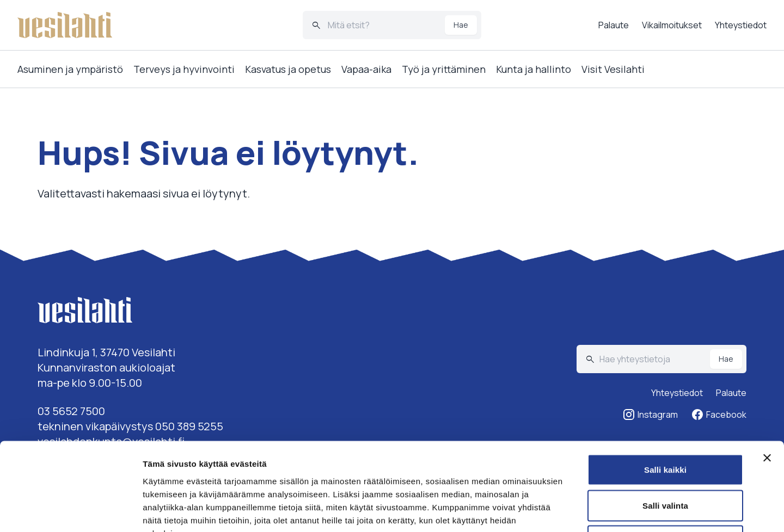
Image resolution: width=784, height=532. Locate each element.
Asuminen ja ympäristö (70, 69)
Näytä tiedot (582, 511)
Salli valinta (665, 425)
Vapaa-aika (366, 69)
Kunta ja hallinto (534, 69)
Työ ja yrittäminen (444, 69)
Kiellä (666, 460)
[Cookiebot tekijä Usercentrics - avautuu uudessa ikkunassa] (71, 511)
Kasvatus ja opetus (288, 69)
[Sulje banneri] (767, 378)
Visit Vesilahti (613, 69)
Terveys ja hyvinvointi (184, 69)
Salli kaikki (665, 389)
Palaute (614, 25)
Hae (461, 25)
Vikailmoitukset (672, 25)
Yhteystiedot (741, 25)
